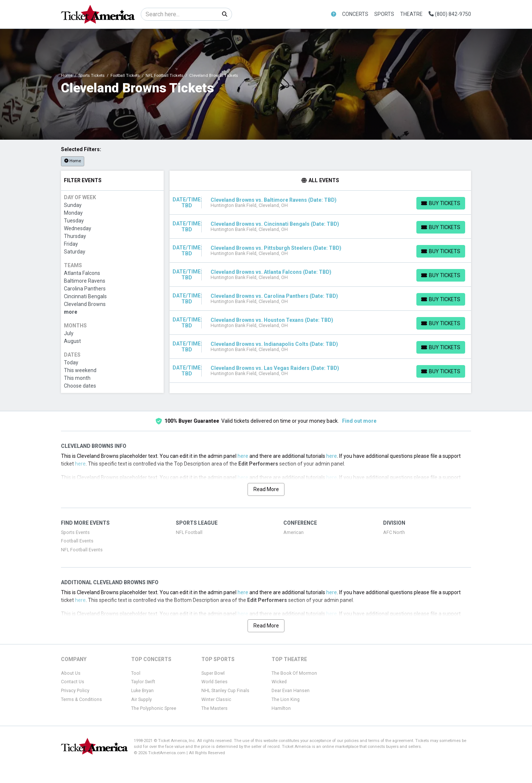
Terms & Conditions (81, 699)
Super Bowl (213, 673)
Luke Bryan (142, 691)
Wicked (279, 682)
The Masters (214, 708)
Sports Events (75, 532)
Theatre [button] (411, 14)
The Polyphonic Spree (154, 708)
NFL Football (189, 532)
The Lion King (286, 699)
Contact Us (73, 682)
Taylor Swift (143, 682)
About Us (71, 673)
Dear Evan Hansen (291, 691)
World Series (214, 682)
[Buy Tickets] (441, 203)
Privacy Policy (75, 691)
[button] (334, 14)
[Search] (179, 14)
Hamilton (281, 708)
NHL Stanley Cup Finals (225, 691)
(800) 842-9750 (450, 14)
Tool (136, 673)
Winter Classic (216, 699)
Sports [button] (384, 14)
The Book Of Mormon (294, 673)
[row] (320, 203)
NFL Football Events (82, 550)
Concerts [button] (355, 14)
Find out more (359, 421)
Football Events (77, 541)
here (243, 456)
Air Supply (141, 699)
